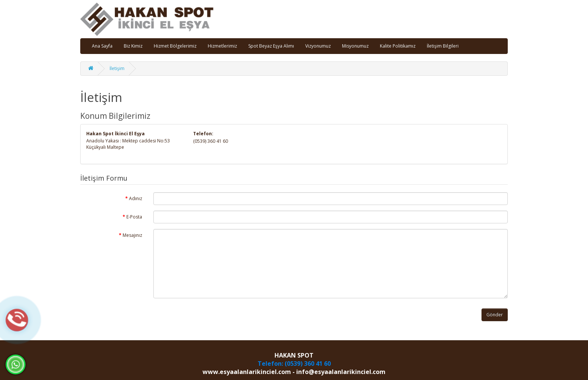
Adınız (136, 198)
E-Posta (134, 217)
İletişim (117, 68)
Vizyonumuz (318, 46)
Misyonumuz (355, 46)
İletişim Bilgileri (443, 46)
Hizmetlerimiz (222, 46)
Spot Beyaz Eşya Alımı (271, 46)
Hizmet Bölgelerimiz (175, 46)
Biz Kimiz (133, 46)
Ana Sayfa (102, 46)
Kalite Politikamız (398, 46)
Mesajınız (132, 235)
